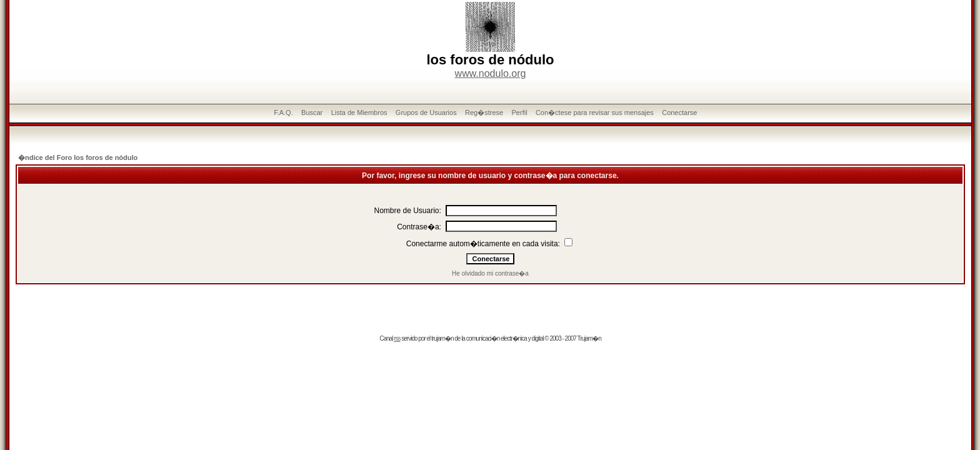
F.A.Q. (283, 112)
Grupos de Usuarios (426, 112)
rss (397, 338)
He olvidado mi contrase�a (490, 273)
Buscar (312, 112)
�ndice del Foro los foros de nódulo (78, 157)
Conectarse (679, 112)
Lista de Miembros (359, 112)
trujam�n (442, 338)
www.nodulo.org (491, 73)
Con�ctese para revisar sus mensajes (595, 112)
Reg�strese (484, 112)
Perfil (520, 112)
